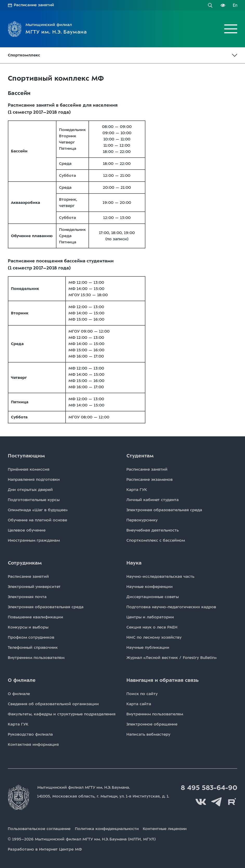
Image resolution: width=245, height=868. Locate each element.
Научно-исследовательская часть (160, 576)
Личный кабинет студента (153, 500)
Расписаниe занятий (147, 469)
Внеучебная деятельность (153, 530)
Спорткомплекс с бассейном (156, 540)
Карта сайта (139, 704)
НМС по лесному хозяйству (154, 637)
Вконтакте (201, 802)
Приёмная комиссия (29, 469)
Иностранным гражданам (34, 540)
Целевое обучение (27, 530)
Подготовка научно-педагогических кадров (171, 607)
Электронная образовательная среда (164, 510)
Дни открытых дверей (30, 490)
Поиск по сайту (142, 694)
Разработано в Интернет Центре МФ (45, 849)
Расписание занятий (34, 5)
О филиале (19, 694)
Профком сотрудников (31, 637)
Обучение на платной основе (37, 520)
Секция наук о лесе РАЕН (152, 627)
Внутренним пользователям (36, 658)
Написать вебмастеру (148, 734)
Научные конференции (150, 587)
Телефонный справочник (33, 647)
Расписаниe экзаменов (150, 480)
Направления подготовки (34, 480)
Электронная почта (27, 597)
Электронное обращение (152, 724)
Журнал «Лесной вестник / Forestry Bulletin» (172, 658)
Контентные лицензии (167, 829)
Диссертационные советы (153, 597)
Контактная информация (33, 744)
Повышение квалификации (36, 617)
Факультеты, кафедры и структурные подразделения (62, 714)
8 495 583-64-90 (208, 788)
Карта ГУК (137, 490)
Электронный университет (34, 587)
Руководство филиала (30, 734)
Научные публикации (148, 647)
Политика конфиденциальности (108, 829)
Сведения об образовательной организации (53, 704)
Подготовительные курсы (34, 500)
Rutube (232, 802)
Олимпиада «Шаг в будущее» (38, 510)
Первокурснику (142, 520)
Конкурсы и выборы (28, 627)
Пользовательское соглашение (39, 829)
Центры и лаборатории (150, 617)
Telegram (216, 802)
